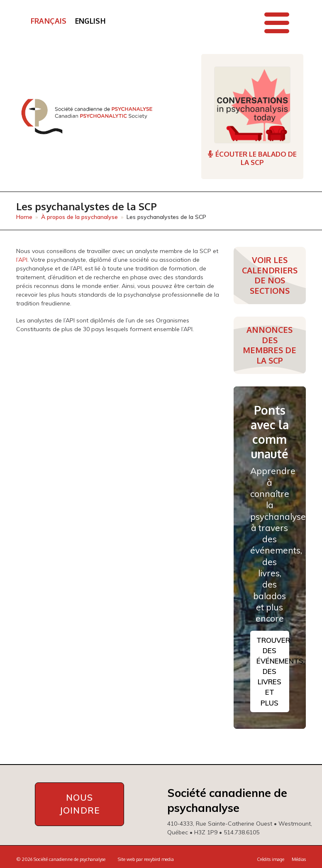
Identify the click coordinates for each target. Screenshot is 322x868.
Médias (299, 859)
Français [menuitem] (49, 21)
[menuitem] (49, 21)
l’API (22, 260)
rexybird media (159, 859)
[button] (277, 23)
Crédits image (271, 859)
